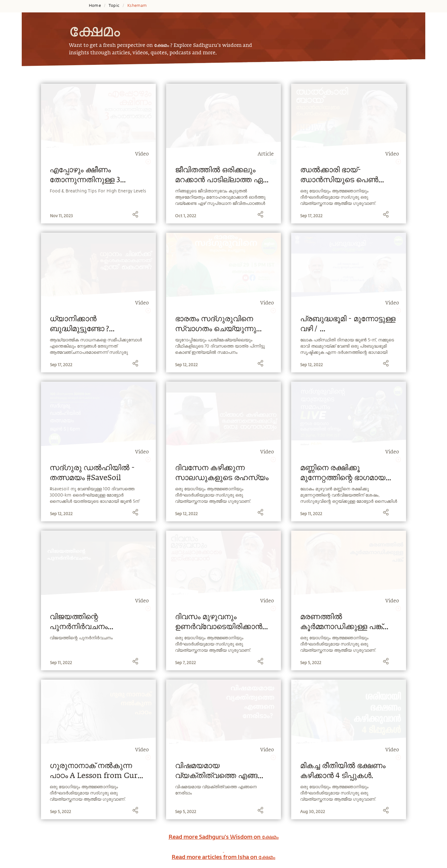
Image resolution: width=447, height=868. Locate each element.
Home (95, 6)
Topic (114, 6)
